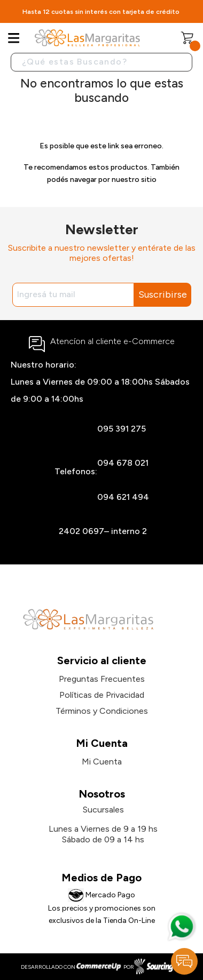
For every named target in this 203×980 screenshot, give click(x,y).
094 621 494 (123, 497)
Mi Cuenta (102, 762)
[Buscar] (101, 62)
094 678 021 (123, 463)
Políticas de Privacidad (102, 695)
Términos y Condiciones (102, 711)
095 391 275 (122, 429)
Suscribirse (163, 294)
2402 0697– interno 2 (103, 531)
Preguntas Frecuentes (102, 679)
